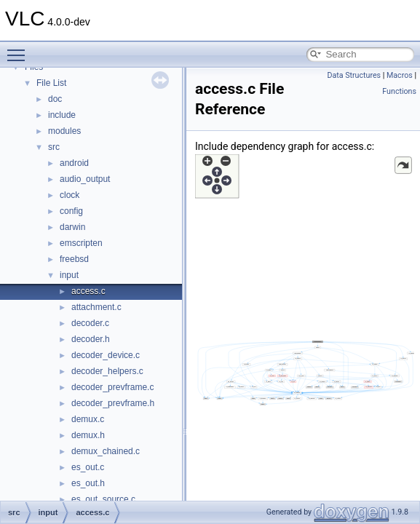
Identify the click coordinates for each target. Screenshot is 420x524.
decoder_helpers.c (107, 371)
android (74, 163)
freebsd (74, 259)
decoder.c (90, 323)
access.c (88, 291)
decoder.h (91, 339)
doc (55, 99)
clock (70, 195)
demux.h (88, 435)
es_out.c (88, 467)
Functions (399, 91)
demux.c (88, 419)
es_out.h (88, 483)
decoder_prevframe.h (113, 403)
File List (51, 83)
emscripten (81, 243)
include (62, 115)
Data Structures (354, 75)
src (54, 147)
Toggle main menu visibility (20, 49)
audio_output (85, 179)
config (71, 211)
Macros (400, 75)
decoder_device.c (106, 355)
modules (64, 131)
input (69, 275)
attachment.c (96, 307)
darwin (72, 227)
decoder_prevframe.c (112, 387)
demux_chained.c (106, 451)
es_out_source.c (103, 499)
